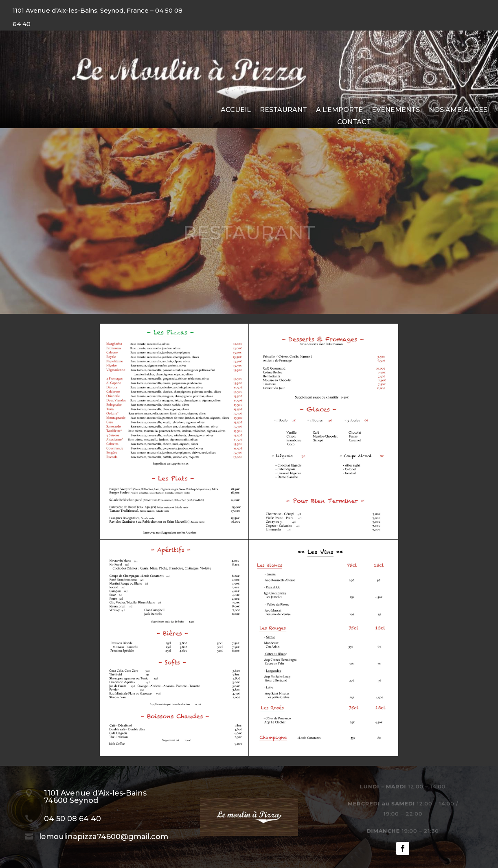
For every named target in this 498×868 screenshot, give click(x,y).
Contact (354, 123)
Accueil (236, 110)
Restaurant (283, 110)
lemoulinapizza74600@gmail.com (104, 837)
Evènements (396, 110)
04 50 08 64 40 (72, 819)
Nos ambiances (458, 110)
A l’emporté (339, 110)
